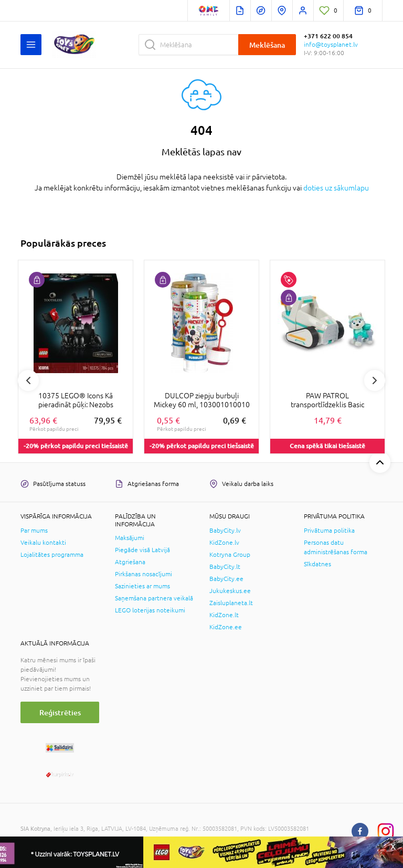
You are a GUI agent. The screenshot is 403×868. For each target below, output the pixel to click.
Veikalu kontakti (43, 543)
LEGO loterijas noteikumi (150, 610)
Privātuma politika (329, 531)
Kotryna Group (230, 555)
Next (375, 380)
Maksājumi (130, 538)
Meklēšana (267, 45)
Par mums (34, 531)
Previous (28, 380)
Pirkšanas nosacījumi (144, 574)
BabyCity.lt (225, 567)
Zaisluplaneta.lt (231, 603)
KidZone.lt (224, 615)
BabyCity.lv (225, 531)
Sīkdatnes (317, 564)
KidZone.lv (224, 543)
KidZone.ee (226, 627)
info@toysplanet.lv (331, 45)
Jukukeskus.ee (230, 591)
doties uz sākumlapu (336, 188)
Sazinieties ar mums (142, 586)
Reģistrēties (60, 712)
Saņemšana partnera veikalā (154, 598)
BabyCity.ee (226, 579)
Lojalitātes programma (52, 555)
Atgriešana (130, 562)
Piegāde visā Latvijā (142, 550)
